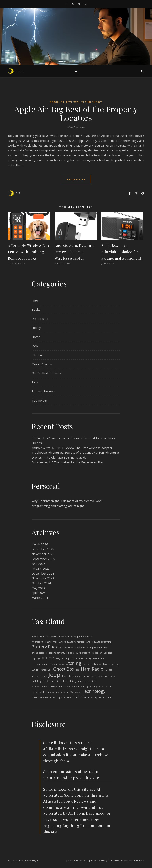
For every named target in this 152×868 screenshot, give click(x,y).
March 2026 (40, 544)
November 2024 (43, 578)
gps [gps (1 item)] (78, 670)
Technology (92, 102)
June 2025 (38, 564)
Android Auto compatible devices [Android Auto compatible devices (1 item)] (75, 637)
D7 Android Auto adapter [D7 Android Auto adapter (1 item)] (89, 653)
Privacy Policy (99, 860)
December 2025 (43, 549)
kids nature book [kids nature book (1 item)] (71, 676)
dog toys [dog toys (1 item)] (36, 658)
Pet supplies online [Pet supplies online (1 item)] (69, 687)
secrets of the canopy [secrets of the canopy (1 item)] (43, 692)
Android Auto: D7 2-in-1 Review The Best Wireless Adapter (75, 252)
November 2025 (43, 554)
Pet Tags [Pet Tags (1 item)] (85, 687)
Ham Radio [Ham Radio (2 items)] (92, 669)
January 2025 (41, 568)
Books (36, 309)
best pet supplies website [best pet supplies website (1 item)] (72, 648)
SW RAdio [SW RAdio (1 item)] (75, 692)
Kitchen (37, 355)
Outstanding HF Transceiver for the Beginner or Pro (67, 462)
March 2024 (40, 598)
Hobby (36, 328)
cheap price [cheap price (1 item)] (38, 653)
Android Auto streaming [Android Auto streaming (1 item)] (99, 642)
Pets (35, 382)
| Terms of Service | (78, 860)
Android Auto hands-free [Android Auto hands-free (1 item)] (45, 642)
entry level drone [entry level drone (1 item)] (95, 658)
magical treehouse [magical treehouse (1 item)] (106, 676)
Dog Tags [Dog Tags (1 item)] (108, 653)
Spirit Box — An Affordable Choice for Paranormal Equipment (121, 252)
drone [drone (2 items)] (48, 658)
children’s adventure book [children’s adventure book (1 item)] (60, 653)
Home (36, 337)
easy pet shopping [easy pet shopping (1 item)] (65, 658)
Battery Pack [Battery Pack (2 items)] (45, 647)
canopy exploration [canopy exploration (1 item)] (97, 648)
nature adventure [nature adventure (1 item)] (87, 681)
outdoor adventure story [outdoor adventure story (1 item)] (45, 687)
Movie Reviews (42, 364)
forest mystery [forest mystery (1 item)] (111, 664)
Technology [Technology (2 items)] (94, 691)
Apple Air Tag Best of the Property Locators (76, 113)
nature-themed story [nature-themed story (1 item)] (66, 681)
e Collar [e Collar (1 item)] (80, 658)
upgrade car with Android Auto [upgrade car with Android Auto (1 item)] (73, 697)
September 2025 (43, 559)
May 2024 (38, 588)
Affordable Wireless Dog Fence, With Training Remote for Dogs (29, 252)
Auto (35, 300)
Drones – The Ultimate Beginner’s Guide (59, 457)
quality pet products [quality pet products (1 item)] (101, 687)
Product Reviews (64, 102)
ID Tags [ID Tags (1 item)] (108, 670)
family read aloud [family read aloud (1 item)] (92, 664)
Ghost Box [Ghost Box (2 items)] (64, 669)
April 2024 (39, 593)
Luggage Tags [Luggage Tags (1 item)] (88, 676)
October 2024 (41, 583)
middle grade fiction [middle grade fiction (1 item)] (42, 681)
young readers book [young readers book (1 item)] (101, 697)
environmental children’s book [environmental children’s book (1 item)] (48, 664)
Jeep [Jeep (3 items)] (54, 675)
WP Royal (33, 860)
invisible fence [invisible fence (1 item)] (39, 676)
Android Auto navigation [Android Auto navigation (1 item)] (72, 642)
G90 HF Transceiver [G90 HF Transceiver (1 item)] (42, 670)
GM (18, 193)
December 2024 (43, 573)
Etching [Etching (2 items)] (73, 663)
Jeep (35, 346)
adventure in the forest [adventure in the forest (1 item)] (44, 637)
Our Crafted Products (46, 373)
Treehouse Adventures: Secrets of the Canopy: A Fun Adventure (75, 452)
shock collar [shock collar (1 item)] (62, 692)
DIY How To (40, 319)
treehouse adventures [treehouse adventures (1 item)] (43, 697)
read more (76, 179)
